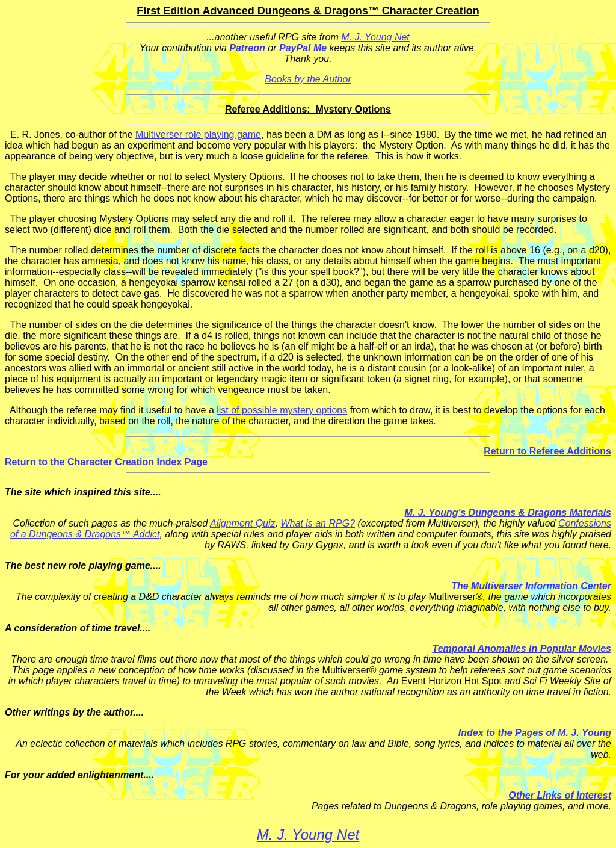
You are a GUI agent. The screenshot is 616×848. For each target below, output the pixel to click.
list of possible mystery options (282, 410)
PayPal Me (303, 48)
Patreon (247, 48)
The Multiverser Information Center (531, 586)
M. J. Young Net (375, 37)
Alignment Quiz (243, 523)
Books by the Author (308, 79)
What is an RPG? (318, 523)
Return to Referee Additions (547, 451)
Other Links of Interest (560, 795)
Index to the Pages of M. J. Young (535, 733)
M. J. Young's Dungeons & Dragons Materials (508, 512)
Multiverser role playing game (198, 135)
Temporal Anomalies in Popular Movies (522, 648)
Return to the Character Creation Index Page (106, 462)
